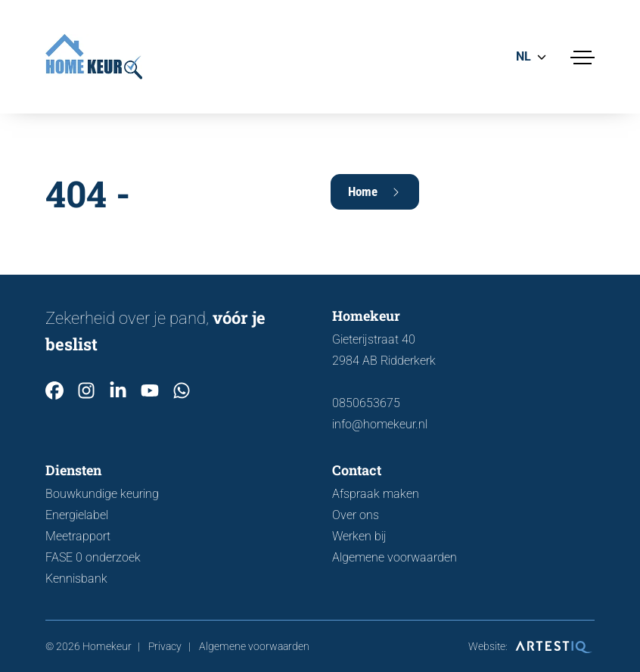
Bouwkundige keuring (102, 494)
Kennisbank (76, 579)
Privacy (165, 646)
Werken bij (359, 536)
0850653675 (366, 403)
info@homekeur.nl (380, 424)
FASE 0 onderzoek (93, 557)
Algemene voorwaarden (395, 557)
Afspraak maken (376, 494)
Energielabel (77, 515)
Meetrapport (78, 536)
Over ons (356, 515)
